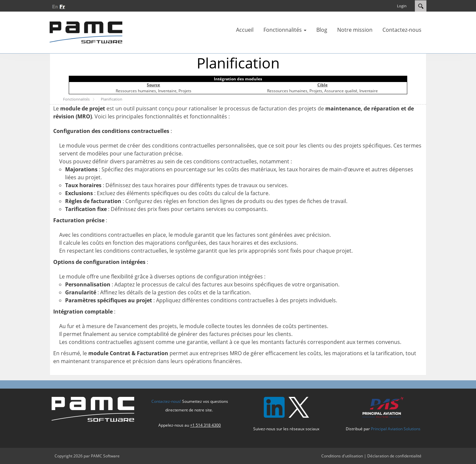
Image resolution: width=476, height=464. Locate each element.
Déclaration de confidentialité (394, 456)
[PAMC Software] (86, 32)
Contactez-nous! (166, 401)
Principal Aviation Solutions (396, 429)
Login (402, 6)
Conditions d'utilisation (342, 456)
